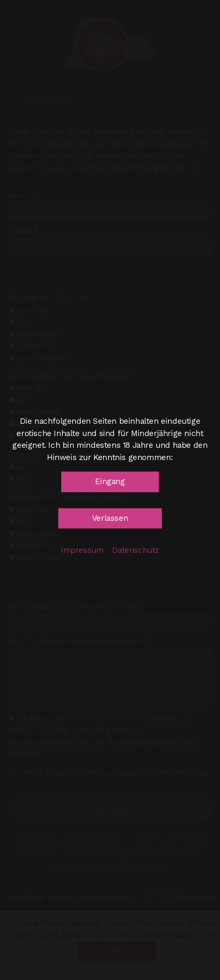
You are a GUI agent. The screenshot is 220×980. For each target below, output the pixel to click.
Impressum (82, 550)
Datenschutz (136, 550)
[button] (110, 482)
